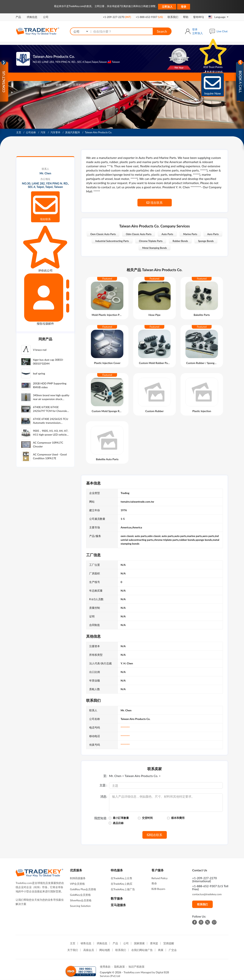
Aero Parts (213, 234)
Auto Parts (167, 234)
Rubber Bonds (180, 241)
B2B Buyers (158, 889)
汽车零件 (56, 132)
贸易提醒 (169, 943)
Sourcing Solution (80, 906)
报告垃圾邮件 (45, 299)
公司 (46, 17)
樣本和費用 (178, 818)
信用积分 (79, 85)
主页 (19, 132)
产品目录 (39, 85)
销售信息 (62, 85)
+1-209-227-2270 (117, 17)
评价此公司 (45, 249)
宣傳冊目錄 (97, 85)
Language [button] (217, 17)
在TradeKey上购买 (122, 884)
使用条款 (105, 967)
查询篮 (154, 943)
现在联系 (45, 207)
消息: (104, 796)
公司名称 (31, 132)
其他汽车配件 (73, 132)
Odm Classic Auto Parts (139, 234)
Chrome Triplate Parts (151, 241)
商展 (161, 950)
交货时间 (147, 818)
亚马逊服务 (118, 905)
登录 (184, 7)
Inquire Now (212, 85)
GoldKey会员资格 (80, 895)
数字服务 (117, 898)
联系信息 (116, 85)
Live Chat (222, 31)
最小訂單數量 (121, 818)
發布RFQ (198, 17)
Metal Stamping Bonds (155, 248)
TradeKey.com (132, 972)
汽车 (43, 132)
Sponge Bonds (206, 241)
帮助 (186, 17)
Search (162, 31)
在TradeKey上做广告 (123, 889)
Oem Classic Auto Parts (103, 234)
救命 (154, 883)
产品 (18, 17)
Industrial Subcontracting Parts (112, 241)
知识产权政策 (136, 967)
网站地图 (105, 950)
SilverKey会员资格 (81, 900)
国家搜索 (139, 943)
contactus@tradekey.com (207, 894)
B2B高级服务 (78, 878)
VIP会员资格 (77, 884)
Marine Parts (190, 234)
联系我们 (173, 17)
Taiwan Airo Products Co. (54, 56)
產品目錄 (118, 823)
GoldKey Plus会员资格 (83, 889)
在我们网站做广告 (142, 950)
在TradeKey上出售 (122, 878)
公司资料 (22, 85)
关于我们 (73, 950)
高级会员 (89, 950)
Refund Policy (160, 878)
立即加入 (167, 7)
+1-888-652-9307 (149, 17)
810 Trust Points (213, 54)
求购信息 (32, 17)
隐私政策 (120, 967)
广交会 (173, 950)
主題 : (103, 785)
